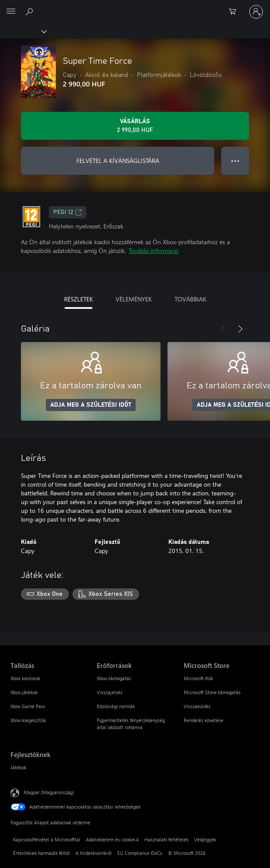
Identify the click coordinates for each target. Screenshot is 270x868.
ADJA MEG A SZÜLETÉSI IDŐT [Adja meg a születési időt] (91, 405)
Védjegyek (205, 839)
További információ (154, 251)
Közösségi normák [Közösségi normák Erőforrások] (116, 706)
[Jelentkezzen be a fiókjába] (256, 12)
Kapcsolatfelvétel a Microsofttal (47, 839)
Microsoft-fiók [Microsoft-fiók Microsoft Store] (198, 678)
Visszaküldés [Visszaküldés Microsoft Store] (197, 706)
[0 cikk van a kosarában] (235, 12)
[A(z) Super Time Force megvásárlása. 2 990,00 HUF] (135, 126)
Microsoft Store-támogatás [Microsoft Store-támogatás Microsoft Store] (212, 692)
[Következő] (240, 329)
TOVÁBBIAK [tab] (190, 299)
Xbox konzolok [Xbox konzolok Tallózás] (25, 678)
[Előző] (223, 329)
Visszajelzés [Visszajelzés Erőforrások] (110, 692)
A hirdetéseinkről (94, 853)
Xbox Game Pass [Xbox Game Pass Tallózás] (28, 706)
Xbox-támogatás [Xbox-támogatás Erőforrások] (114, 678)
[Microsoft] (135, 7)
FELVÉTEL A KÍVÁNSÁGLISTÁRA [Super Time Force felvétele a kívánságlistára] (118, 161)
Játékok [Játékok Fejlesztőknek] (18, 767)
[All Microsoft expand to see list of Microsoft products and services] (11, 12)
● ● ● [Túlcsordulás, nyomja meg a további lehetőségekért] (235, 161)
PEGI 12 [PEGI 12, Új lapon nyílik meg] (68, 212)
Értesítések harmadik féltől (41, 853)
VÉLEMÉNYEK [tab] (134, 299)
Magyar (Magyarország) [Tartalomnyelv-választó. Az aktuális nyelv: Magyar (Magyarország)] (49, 792)
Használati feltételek (166, 839)
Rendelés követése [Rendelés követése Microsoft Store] (203, 720)
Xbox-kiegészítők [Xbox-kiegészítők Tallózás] (28, 720)
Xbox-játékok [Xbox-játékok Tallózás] (24, 692)
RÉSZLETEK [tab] (79, 299)
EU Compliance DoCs (140, 853)
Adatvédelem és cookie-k (112, 839)
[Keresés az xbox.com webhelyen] (31, 11)
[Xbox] (23, 31)
